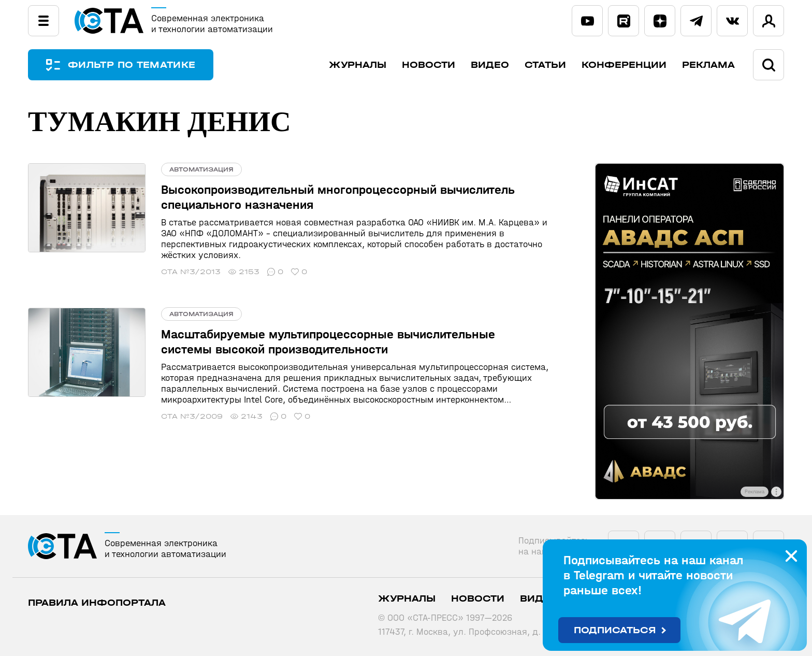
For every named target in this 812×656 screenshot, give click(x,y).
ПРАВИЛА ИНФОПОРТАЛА (97, 603)
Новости (429, 65)
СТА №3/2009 (192, 416)
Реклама (708, 65)
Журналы (358, 65)
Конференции (624, 65)
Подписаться (615, 630)
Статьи (545, 65)
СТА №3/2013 (191, 272)
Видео (490, 65)
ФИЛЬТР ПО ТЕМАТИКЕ (132, 65)
